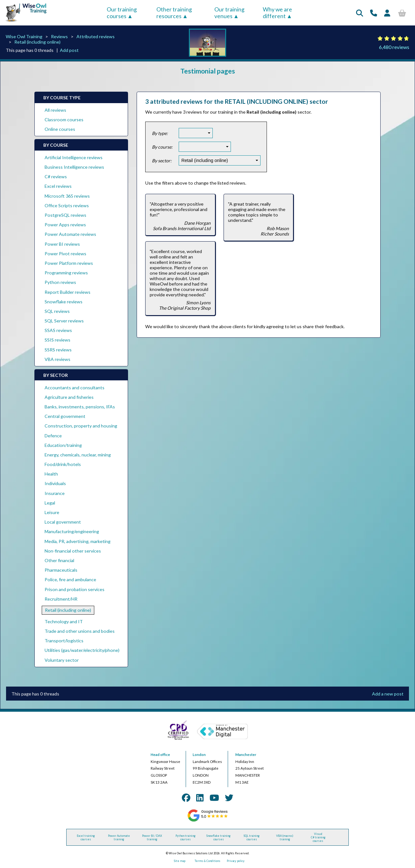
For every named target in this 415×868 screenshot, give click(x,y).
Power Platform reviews (69, 263)
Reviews (59, 36)
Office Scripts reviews (67, 205)
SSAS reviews (58, 330)
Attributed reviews (96, 36)
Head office (160, 755)
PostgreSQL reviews (65, 215)
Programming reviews (66, 273)
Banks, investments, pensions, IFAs (80, 407)
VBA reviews (57, 359)
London (199, 755)
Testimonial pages (208, 71)
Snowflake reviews (64, 302)
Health (51, 474)
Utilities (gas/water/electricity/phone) (82, 650)
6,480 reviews (394, 47)
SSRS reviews (58, 350)
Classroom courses (64, 120)
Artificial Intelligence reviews (74, 157)
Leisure (52, 512)
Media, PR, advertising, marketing (78, 541)
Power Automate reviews (70, 234)
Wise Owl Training (24, 36)
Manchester (246, 755)
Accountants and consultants (75, 388)
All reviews (55, 110)
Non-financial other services (73, 551)
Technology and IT (64, 621)
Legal (50, 503)
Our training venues (229, 13)
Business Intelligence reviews (74, 167)
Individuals (55, 483)
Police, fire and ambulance (70, 579)
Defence (53, 436)
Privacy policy (236, 861)
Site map (180, 861)
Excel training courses (86, 837)
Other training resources (174, 13)
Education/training (63, 445)
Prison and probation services (75, 589)
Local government (63, 522)
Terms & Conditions (207, 861)
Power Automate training (119, 837)
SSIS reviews (57, 340)
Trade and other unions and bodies (80, 631)
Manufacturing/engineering (72, 531)
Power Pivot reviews (65, 254)
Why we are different (277, 13)
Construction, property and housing (81, 426)
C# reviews (56, 176)
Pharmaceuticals (61, 570)
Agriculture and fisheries (69, 397)
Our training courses (122, 13)
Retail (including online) (37, 42)
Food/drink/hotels (63, 464)
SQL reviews (57, 311)
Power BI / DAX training (152, 837)
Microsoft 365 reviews (67, 196)
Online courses (60, 129)
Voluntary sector (62, 660)
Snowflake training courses (218, 837)
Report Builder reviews (68, 292)
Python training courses (186, 837)
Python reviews (60, 282)
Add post (69, 50)
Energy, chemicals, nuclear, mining (78, 455)
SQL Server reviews (64, 321)
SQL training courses (252, 837)
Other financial (59, 560)
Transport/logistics (64, 641)
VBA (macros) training (285, 837)
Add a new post (388, 694)
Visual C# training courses (318, 837)
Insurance (55, 493)
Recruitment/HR (61, 599)
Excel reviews (58, 186)
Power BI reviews (62, 244)
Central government (65, 416)
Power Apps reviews (65, 225)
